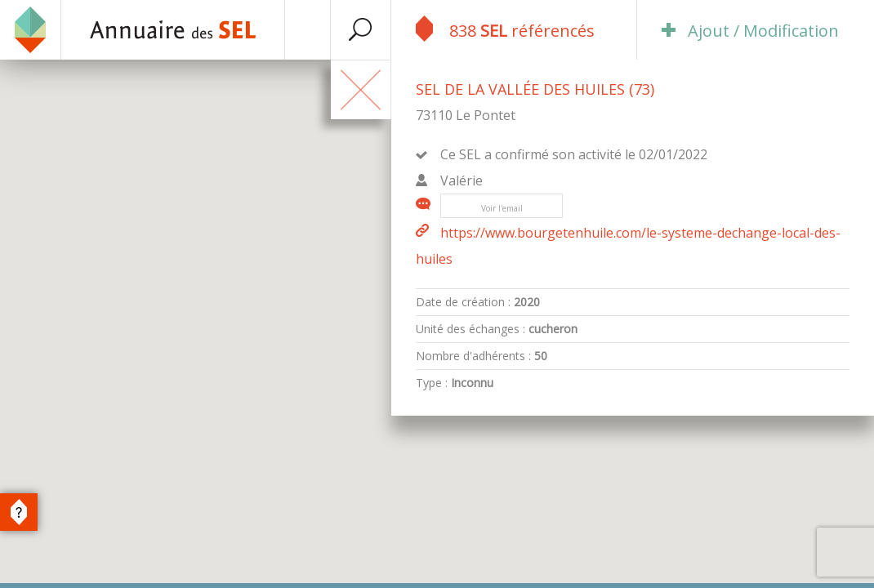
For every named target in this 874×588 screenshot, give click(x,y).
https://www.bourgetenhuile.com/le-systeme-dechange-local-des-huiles (628, 246)
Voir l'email (502, 208)
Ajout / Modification (750, 31)
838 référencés (505, 29)
